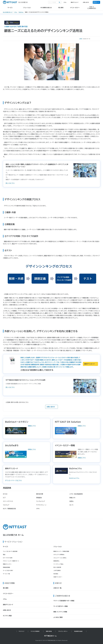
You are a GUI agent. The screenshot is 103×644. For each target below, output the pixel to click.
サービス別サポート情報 (61, 606)
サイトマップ (21, 631)
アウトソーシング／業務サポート (11, 561)
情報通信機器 (6, 567)
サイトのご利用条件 (35, 631)
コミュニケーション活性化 (60, 558)
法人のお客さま (15, 2)
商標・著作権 (49, 631)
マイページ (96, 2)
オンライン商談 (7, 616)
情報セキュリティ (7, 564)
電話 (4, 555)
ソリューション (58, 547)
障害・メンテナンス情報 (60, 612)
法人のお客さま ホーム (13, 535)
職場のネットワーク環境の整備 (61, 551)
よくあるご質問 (58, 617)
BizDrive (21, 12)
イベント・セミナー (8, 594)
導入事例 (6, 588)
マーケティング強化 (58, 564)
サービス (6, 547)
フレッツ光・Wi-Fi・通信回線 (10, 551)
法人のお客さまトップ (8, 12)
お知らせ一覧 (57, 588)
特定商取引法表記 (78, 631)
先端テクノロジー (58, 577)
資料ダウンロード (75, 2)
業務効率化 (56, 561)
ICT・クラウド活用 (8, 558)
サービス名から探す (8, 571)
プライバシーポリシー (63, 631)
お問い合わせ (86, 2)
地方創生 (56, 574)
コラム (65, 2)
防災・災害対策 (57, 567)
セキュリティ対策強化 (59, 555)
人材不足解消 (57, 571)
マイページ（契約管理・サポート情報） (64, 601)
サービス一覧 (6, 574)
